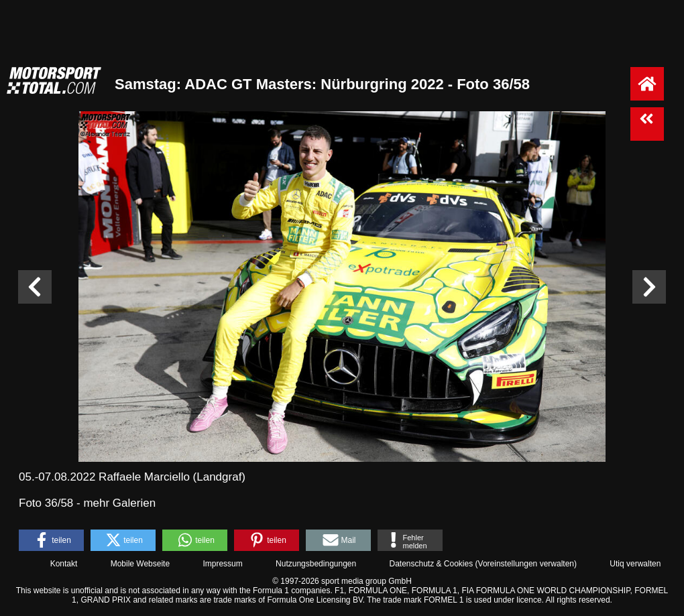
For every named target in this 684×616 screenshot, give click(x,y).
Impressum (222, 564)
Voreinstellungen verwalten (526, 564)
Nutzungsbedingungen (316, 564)
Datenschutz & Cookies (431, 564)
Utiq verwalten (635, 564)
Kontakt (64, 564)
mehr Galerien (119, 503)
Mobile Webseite (140, 564)
